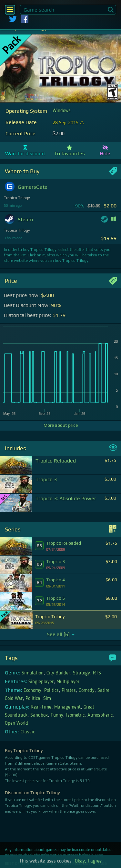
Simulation (33, 673)
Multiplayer (68, 682)
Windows (62, 111)
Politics (51, 691)
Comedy (87, 691)
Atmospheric (100, 715)
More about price (61, 425)
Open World (16, 723)
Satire (103, 691)
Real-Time (41, 707)
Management (67, 707)
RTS (97, 673)
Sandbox (39, 715)
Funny (57, 715)
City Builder (58, 673)
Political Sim (38, 699)
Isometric (75, 715)
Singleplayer (41, 682)
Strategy (81, 673)
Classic (28, 732)
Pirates (69, 691)
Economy (32, 691)
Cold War (14, 699)
